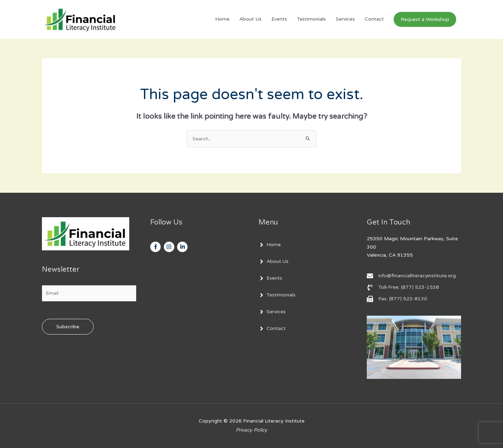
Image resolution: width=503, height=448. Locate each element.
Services (345, 19)
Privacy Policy (251, 430)
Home (222, 19)
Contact (374, 19)
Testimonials (311, 19)
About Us (250, 19)
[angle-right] (270, 245)
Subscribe (68, 327)
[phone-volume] (403, 287)
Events (279, 19)
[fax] (397, 299)
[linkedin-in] (183, 247)
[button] (425, 19)
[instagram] (170, 247)
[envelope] (411, 276)
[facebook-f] (156, 247)
